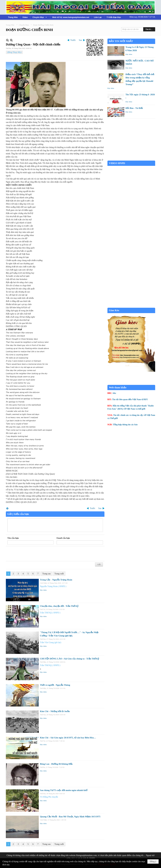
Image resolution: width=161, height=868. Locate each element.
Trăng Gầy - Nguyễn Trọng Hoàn (56, 580)
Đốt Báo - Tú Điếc (134, 108)
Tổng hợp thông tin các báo (125, 425)
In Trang (7, 508)
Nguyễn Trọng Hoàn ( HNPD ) (53, 586)
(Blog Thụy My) (14, 52)
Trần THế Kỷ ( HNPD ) (50, 613)
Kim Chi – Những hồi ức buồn (55, 711)
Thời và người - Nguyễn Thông (55, 685)
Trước (73, 40)
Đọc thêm (43, 590)
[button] (40, 17)
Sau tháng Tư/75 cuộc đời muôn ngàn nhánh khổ (64, 790)
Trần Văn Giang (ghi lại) (51, 642)
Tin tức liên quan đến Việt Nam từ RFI (130, 399)
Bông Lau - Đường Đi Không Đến (56, 764)
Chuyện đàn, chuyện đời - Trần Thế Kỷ (59, 606)
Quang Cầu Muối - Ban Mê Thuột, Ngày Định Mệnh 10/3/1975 (70, 817)
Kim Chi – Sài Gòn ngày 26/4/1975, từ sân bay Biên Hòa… (68, 738)
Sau (80, 40)
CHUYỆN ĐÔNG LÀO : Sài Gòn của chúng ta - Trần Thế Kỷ (70, 659)
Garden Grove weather (131, 159)
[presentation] (30, 554)
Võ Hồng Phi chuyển (49, 797)
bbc (115, 393)
